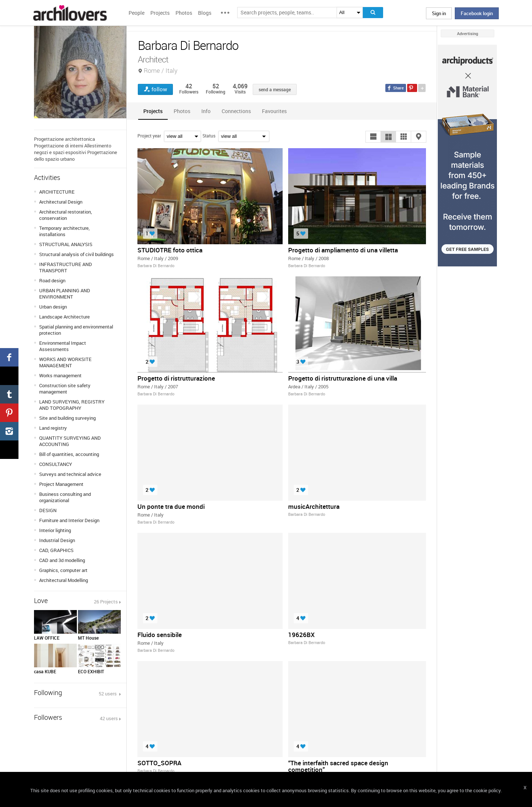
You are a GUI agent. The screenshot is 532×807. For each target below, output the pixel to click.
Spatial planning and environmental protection (76, 330)
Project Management (61, 484)
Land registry (53, 428)
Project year (149, 136)
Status (209, 136)
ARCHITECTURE (57, 192)
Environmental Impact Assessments (63, 346)
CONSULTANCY (56, 464)
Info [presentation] (206, 111)
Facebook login (477, 13)
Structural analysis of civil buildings (76, 254)
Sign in (439, 13)
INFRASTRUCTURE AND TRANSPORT (66, 267)
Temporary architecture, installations (64, 231)
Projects (160, 13)
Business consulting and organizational (65, 497)
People (137, 13)
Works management (60, 375)
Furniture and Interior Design (69, 520)
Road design (52, 280)
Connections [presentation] (236, 111)
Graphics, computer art (63, 570)
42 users (109, 718)
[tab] (153, 111)
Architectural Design (61, 202)
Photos (184, 13)
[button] (373, 137)
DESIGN (48, 510)
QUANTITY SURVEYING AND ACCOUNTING (70, 441)
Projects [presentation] (153, 111)
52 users (108, 694)
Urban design (53, 307)
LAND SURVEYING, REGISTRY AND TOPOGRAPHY (72, 405)
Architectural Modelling (64, 580)
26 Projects (106, 602)
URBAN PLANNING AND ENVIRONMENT (65, 294)
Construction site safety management (65, 389)
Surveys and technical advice (70, 474)
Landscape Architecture (64, 317)
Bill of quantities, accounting (69, 454)
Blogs (205, 13)
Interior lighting (55, 530)
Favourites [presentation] (274, 111)
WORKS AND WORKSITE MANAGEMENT (65, 362)
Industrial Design (57, 540)
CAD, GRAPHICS (56, 550)
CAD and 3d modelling (62, 560)
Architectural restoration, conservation (66, 215)
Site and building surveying (67, 418)
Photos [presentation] (182, 111)
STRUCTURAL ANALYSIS (66, 244)
